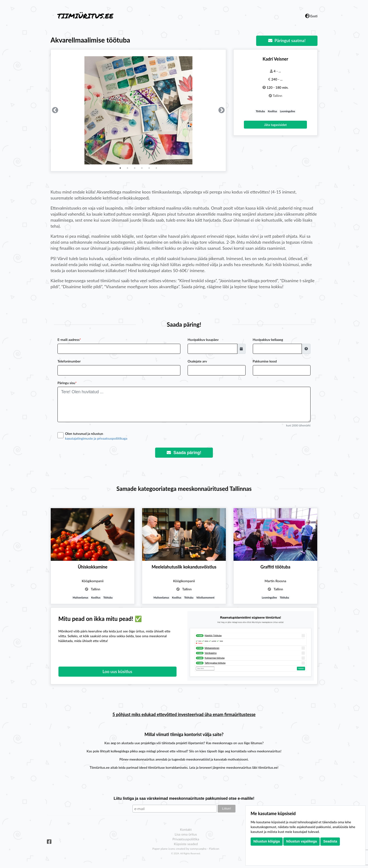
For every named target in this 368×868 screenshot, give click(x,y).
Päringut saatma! (287, 41)
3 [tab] (135, 168)
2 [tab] (127, 168)
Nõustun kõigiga (267, 841)
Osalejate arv (197, 361)
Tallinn (277, 96)
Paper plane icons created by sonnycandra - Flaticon (186, 849)
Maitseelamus (80, 598)
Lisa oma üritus (186, 834)
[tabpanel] (138, 110)
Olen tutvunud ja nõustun (188, 436)
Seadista (330, 841)
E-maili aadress (69, 340)
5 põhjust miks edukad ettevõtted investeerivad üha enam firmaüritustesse (184, 714)
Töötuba (260, 111)
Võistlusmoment (205, 598)
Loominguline (288, 111)
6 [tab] (156, 168)
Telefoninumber (69, 361)
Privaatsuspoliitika (186, 839)
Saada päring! (184, 453)
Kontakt (186, 829)
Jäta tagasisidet (275, 125)
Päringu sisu (67, 383)
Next (222, 110)
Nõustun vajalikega (302, 841)
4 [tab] (142, 168)
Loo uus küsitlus (117, 671)
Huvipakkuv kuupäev (203, 340)
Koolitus (272, 111)
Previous (55, 110)
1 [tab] (120, 168)
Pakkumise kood (265, 361)
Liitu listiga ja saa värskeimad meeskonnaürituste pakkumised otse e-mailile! (184, 798)
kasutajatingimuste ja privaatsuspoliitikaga (96, 438)
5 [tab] (149, 168)
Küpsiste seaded (186, 844)
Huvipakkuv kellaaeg (268, 340)
